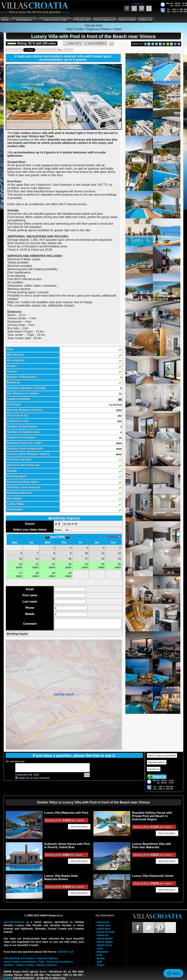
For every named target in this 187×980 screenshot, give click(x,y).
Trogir (100, 965)
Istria (100, 948)
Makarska (102, 952)
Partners (9, 965)
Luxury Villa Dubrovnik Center (153, 876)
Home (5, 20)
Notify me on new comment (32, 778)
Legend (114, 536)
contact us (65, 952)
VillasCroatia (14, 922)
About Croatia (127, 20)
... (64, 530)
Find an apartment (105, 20)
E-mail (8, 978)
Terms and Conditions (59, 962)
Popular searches (46, 965)
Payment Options (48, 958)
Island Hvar (103, 925)
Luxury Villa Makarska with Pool (66, 813)
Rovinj (101, 958)
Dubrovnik (103, 922)
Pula (99, 955)
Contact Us (145, 20)
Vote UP (73, 43)
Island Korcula (105, 932)
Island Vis (103, 935)
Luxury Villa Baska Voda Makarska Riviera (61, 878)
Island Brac (103, 929)
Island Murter (105, 939)
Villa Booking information (19, 958)
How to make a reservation (162, 755)
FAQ (41, 962)
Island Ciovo (104, 945)
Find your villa (82, 20)
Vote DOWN (95, 43)
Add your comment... (53, 768)
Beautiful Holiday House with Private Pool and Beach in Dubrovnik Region (152, 816)
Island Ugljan (105, 942)
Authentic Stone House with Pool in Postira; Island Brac (67, 846)
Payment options (157, 762)
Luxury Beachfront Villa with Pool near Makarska (152, 846)
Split (99, 962)
